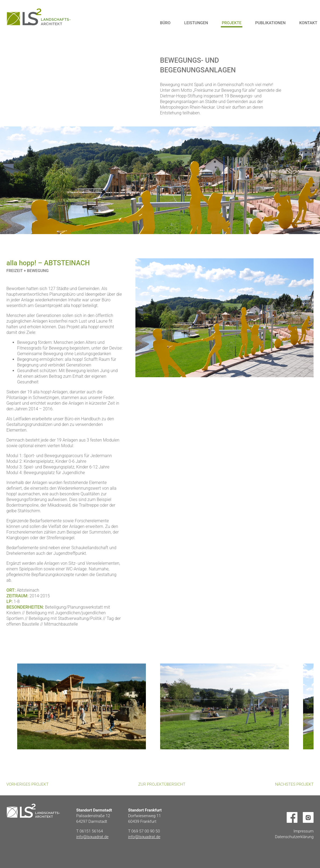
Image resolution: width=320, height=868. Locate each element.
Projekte (231, 23)
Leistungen (196, 23)
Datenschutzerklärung (294, 837)
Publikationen (270, 23)
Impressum (303, 831)
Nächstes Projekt (294, 784)
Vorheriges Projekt (28, 784)
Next (168, 650)
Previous (152, 650)
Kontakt (308, 23)
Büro (165, 23)
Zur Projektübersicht (162, 784)
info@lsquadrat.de (92, 837)
